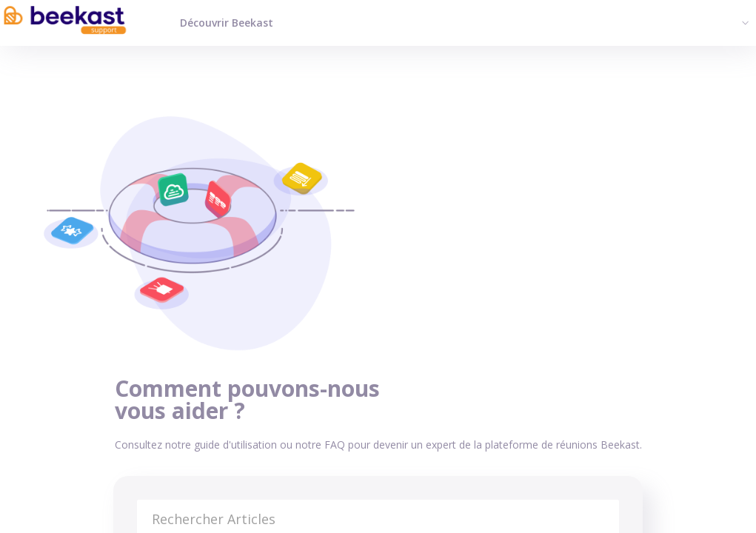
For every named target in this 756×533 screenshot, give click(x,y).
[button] (743, 22)
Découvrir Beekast (227, 23)
